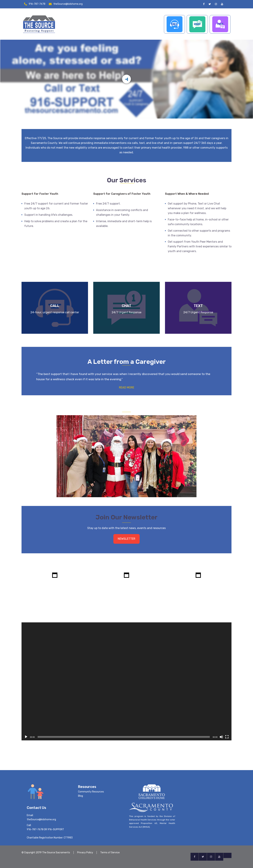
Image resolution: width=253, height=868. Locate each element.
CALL (174, 24)
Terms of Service (110, 853)
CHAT (197, 24)
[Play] (26, 737)
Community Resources (91, 792)
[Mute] (221, 737)
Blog (80, 796)
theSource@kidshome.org (68, 4)
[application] (126, 681)
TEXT (220, 24)
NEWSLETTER (126, 539)
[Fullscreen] (227, 737)
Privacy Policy (85, 853)
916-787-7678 (37, 4)
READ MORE (127, 387)
